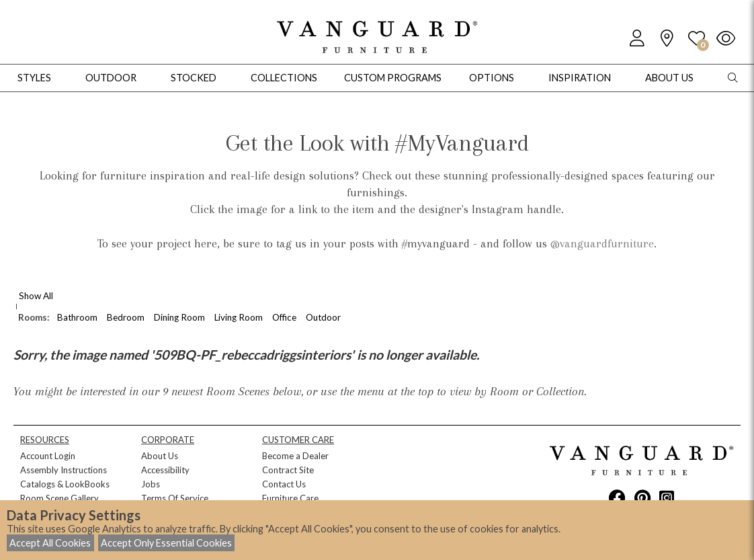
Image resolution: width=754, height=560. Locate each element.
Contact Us (284, 484)
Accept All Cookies (50, 543)
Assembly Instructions (64, 470)
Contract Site (288, 470)
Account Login (48, 456)
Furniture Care (290, 498)
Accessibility (165, 470)
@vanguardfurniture (602, 243)
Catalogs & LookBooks (65, 484)
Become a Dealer (295, 456)
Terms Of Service (175, 498)
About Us (160, 456)
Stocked (194, 78)
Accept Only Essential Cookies (166, 543)
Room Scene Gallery (59, 498)
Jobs (151, 484)
